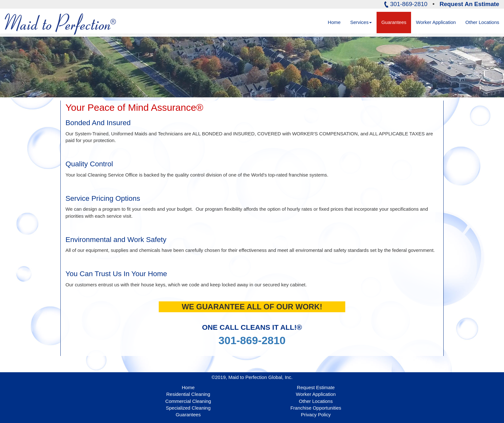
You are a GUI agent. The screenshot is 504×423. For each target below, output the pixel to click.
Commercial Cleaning (188, 401)
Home (336, 22)
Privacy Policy (316, 415)
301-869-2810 (252, 340)
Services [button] (361, 22)
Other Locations (482, 22)
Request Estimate (316, 387)
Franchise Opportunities (316, 408)
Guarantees (394, 22)
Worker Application (436, 22)
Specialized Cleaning (188, 408)
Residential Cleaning (188, 394)
